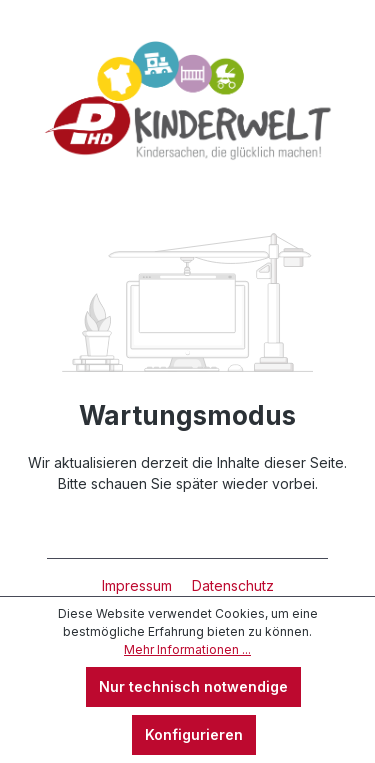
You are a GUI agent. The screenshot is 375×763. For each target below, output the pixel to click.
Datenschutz (233, 585)
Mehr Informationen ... (187, 649)
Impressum (139, 585)
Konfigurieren (194, 734)
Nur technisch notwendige (193, 686)
